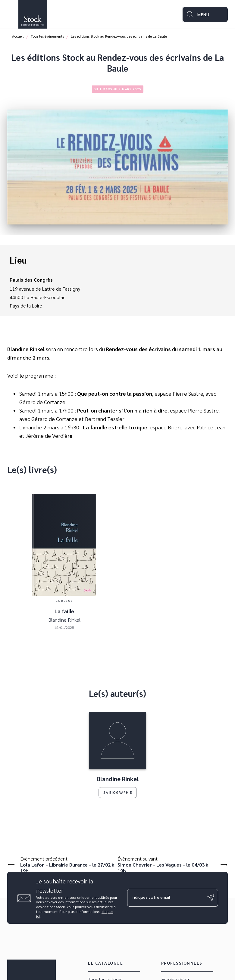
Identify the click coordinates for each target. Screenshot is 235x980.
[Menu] (205, 14)
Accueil (18, 36)
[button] (117, 755)
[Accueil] (33, 14)
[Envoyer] (211, 898)
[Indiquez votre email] (165, 898)
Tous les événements (47, 36)
